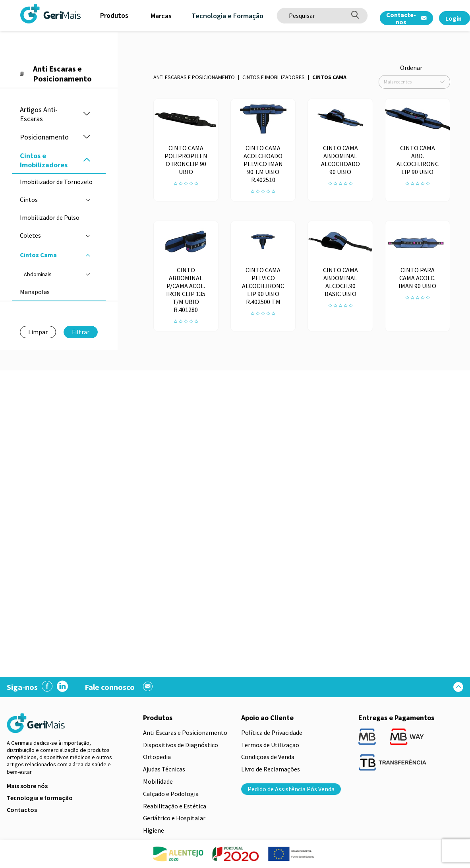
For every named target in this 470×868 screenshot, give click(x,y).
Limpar (38, 332)
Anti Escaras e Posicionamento (194, 77)
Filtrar (81, 332)
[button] (87, 114)
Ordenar (411, 68)
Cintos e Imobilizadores (274, 77)
